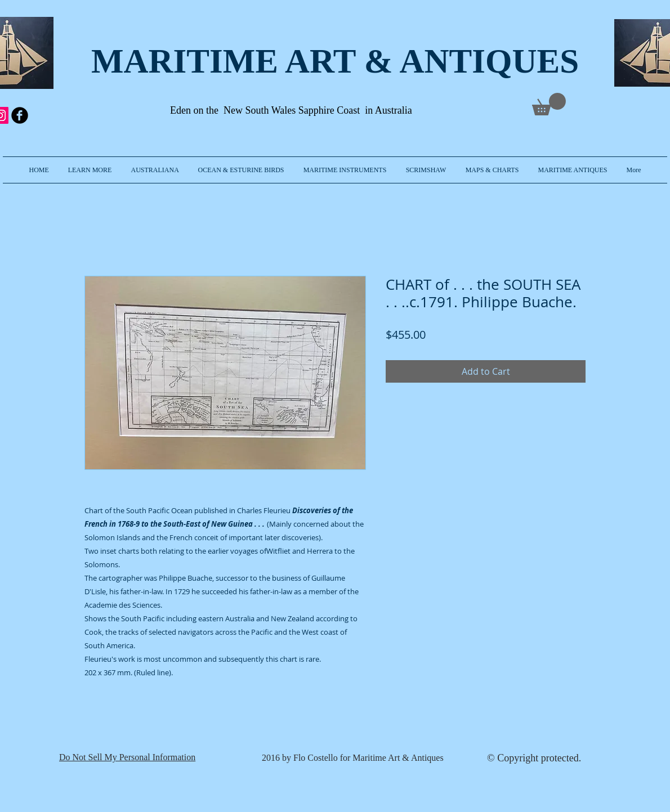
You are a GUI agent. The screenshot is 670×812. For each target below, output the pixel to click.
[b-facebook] (20, 115)
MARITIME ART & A (258, 61)
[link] (549, 104)
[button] (90, 170)
